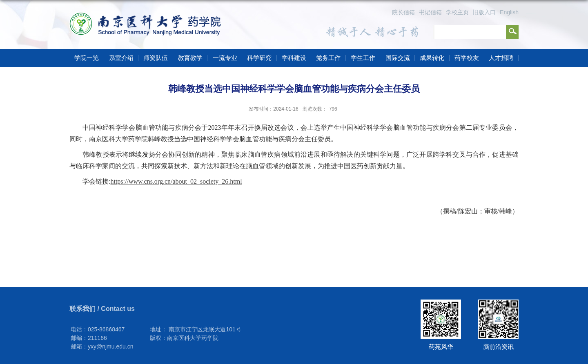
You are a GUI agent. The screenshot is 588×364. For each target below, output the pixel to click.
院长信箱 (403, 12)
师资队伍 (156, 58)
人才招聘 (501, 58)
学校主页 (457, 12)
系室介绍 (121, 58)
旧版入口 (484, 12)
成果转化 (432, 58)
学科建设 (294, 58)
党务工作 (328, 58)
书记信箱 (430, 12)
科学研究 (259, 58)
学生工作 (363, 58)
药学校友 (467, 58)
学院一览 (87, 58)
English (509, 12)
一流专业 (225, 58)
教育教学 (190, 58)
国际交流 (398, 58)
